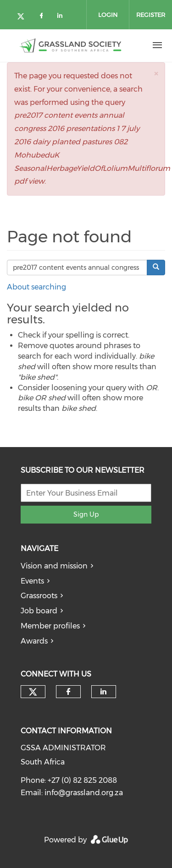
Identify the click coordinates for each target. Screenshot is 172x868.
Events (32, 581)
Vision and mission (54, 566)
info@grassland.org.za (84, 793)
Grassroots (39, 596)
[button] (156, 74)
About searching (36, 287)
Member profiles (50, 626)
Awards (34, 641)
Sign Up (86, 514)
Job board (39, 611)
